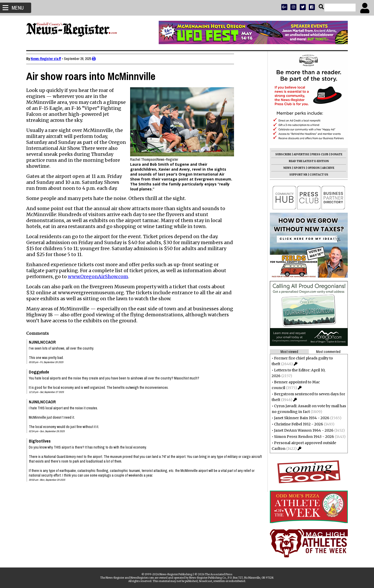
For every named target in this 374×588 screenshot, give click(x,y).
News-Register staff (48, 59)
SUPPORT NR (296, 175)
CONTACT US (317, 175)
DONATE (334, 154)
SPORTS (297, 168)
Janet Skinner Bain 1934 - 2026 (299, 418)
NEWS (285, 168)
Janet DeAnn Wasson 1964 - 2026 (301, 430)
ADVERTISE (299, 154)
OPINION (311, 168)
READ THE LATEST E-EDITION (306, 161)
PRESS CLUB (318, 154)
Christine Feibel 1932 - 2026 (296, 424)
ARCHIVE (326, 168)
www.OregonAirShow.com (100, 276)
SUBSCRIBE (281, 154)
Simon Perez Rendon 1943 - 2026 (302, 437)
